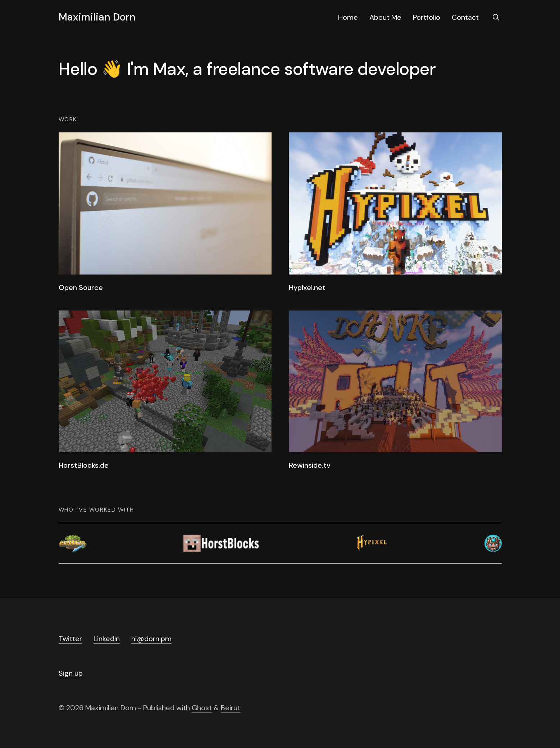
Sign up (71, 673)
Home (348, 17)
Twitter (70, 639)
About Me (385, 17)
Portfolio (427, 17)
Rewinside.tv (310, 465)
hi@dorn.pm (151, 639)
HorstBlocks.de (84, 465)
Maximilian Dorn (97, 17)
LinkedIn (107, 639)
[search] (496, 17)
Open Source (81, 287)
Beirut (231, 708)
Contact (465, 17)
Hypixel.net (307, 287)
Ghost (202, 708)
